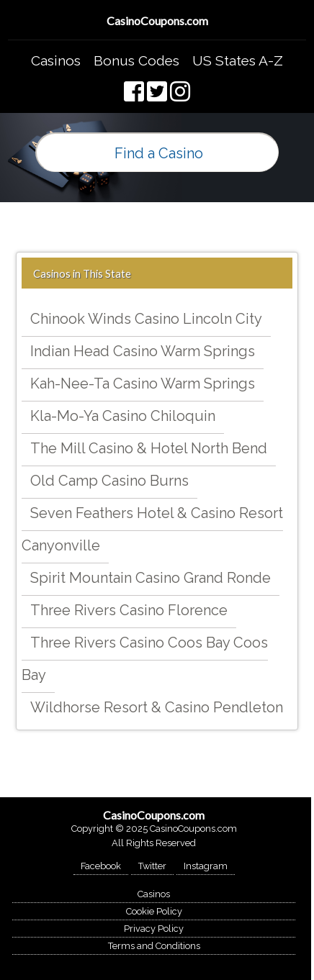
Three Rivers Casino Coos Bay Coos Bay (145, 659)
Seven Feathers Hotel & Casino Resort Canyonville (152, 529)
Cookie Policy (154, 911)
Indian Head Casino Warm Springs (143, 351)
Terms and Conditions (154, 946)
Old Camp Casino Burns (109, 481)
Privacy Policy (154, 929)
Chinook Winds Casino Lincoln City (146, 319)
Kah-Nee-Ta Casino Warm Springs (143, 384)
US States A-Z (238, 60)
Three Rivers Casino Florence (129, 610)
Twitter (152, 866)
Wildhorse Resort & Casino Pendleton (157, 707)
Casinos (56, 60)
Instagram (206, 866)
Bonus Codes (136, 60)
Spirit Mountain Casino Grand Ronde (151, 578)
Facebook (101, 866)
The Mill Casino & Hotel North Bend (149, 448)
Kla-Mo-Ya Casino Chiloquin (123, 416)
